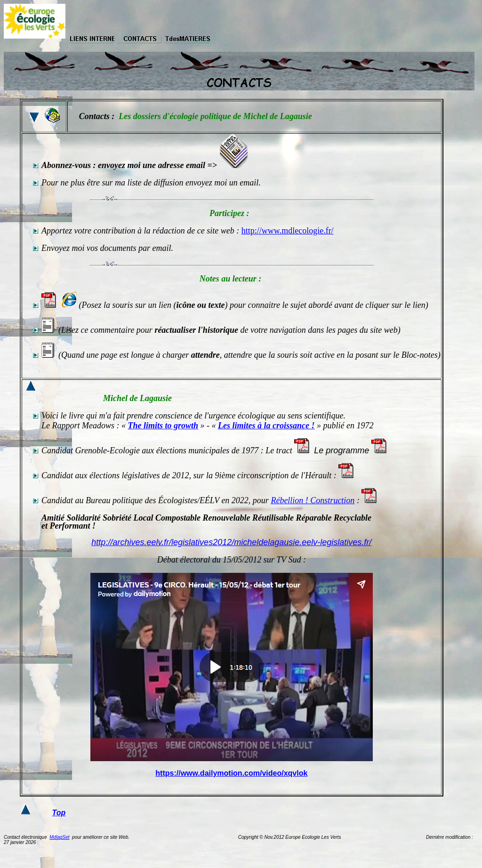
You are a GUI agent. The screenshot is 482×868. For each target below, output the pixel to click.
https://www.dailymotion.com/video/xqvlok (231, 773)
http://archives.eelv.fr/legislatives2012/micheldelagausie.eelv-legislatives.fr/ (231, 542)
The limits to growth (163, 426)
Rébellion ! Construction (313, 500)
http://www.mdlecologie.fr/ (288, 231)
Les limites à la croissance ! (266, 426)
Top (59, 813)
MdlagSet (59, 837)
